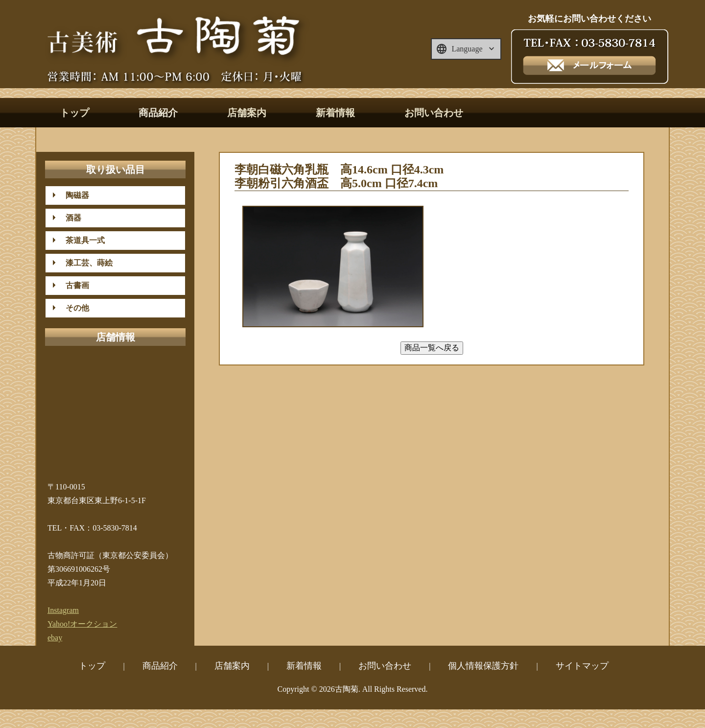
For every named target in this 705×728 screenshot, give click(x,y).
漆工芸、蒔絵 (85, 263)
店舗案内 (247, 113)
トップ (74, 113)
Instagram (63, 610)
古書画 (73, 285)
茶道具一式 (81, 240)
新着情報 (335, 113)
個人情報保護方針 (483, 666)
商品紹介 (158, 113)
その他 (73, 308)
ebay (55, 638)
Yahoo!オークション (82, 624)
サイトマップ (582, 666)
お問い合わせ (434, 113)
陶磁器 (73, 195)
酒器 (70, 218)
